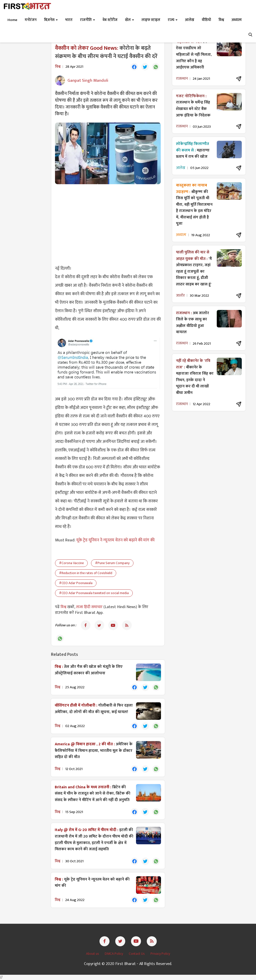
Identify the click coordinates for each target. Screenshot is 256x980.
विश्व (64, 607)
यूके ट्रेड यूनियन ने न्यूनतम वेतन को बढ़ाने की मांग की (115, 540)
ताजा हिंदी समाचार (89, 607)
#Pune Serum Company (112, 563)
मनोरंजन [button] (31, 20)
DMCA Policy (114, 954)
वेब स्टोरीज (110, 20)
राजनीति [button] (87, 20)
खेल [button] (129, 20)
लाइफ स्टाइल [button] (151, 20)
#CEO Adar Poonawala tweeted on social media (94, 593)
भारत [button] (69, 20)
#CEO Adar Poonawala (76, 583)
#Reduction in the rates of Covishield (86, 573)
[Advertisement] (108, 224)
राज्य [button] (173, 20)
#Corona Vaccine (71, 563)
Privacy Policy (160, 954)
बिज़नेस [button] (51, 20)
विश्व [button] (221, 20)
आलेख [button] (190, 20)
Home (12, 20)
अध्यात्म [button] (237, 20)
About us (93, 954)
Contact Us (137, 954)
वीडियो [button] (206, 20)
